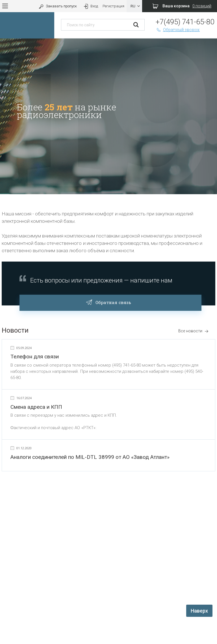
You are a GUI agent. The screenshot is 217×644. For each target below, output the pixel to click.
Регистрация (113, 6)
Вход (90, 6)
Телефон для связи (35, 357)
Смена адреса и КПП (36, 407)
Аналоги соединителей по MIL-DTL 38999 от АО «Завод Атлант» (90, 457)
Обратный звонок (178, 30)
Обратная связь (110, 302)
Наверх (199, 611)
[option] (108, 116)
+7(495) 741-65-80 (185, 22)
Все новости (193, 331)
